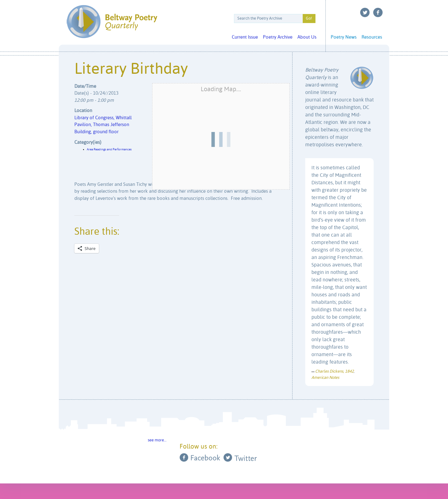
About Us (307, 37)
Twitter (365, 12)
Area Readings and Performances (109, 149)
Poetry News (344, 37)
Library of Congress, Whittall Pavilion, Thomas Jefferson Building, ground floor (103, 125)
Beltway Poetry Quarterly (112, 22)
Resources (372, 37)
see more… (157, 440)
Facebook (378, 12)
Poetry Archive (278, 37)
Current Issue (245, 37)
